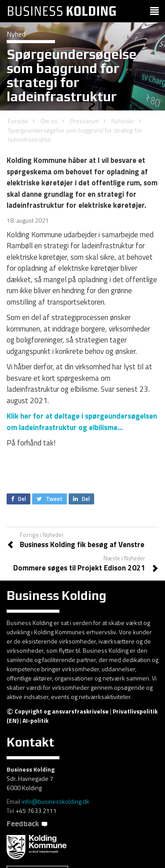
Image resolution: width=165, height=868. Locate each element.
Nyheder (123, 121)
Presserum (84, 121)
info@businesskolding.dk (55, 801)
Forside (18, 121)
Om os (49, 121)
